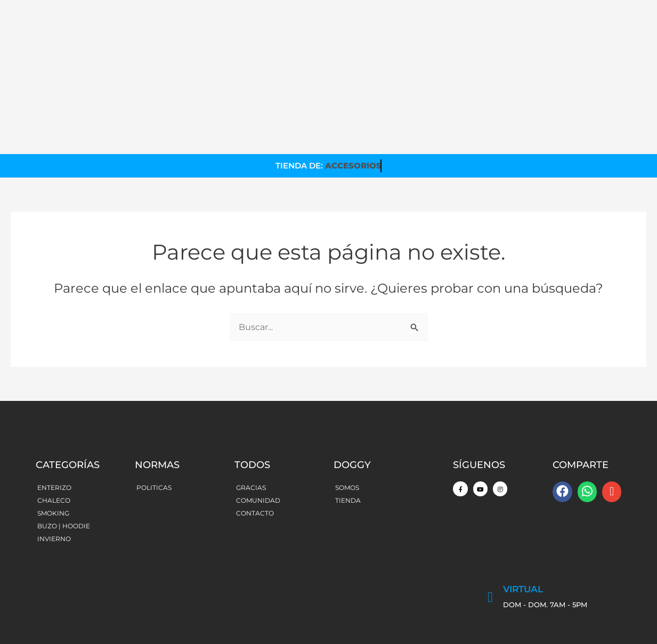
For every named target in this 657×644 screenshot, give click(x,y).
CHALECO (54, 434)
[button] (562, 425)
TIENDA (348, 434)
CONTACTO (255, 446)
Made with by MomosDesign (569, 620)
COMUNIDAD (258, 434)
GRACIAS (251, 421)
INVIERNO (54, 472)
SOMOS (347, 421)
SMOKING (53, 446)
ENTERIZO (54, 421)
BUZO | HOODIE (64, 459)
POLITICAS (154, 421)
